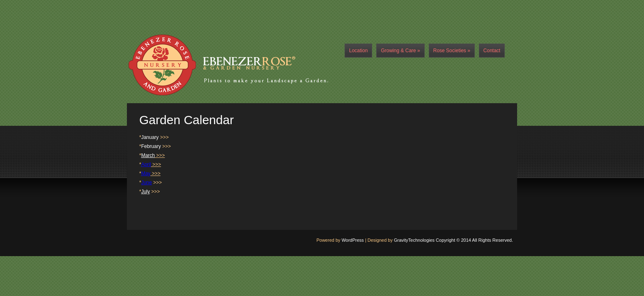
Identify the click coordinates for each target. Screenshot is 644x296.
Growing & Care (400, 51)
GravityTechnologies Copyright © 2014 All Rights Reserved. (453, 240)
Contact (492, 51)
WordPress (353, 240)
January (150, 137)
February (151, 146)
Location (358, 51)
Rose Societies (452, 51)
